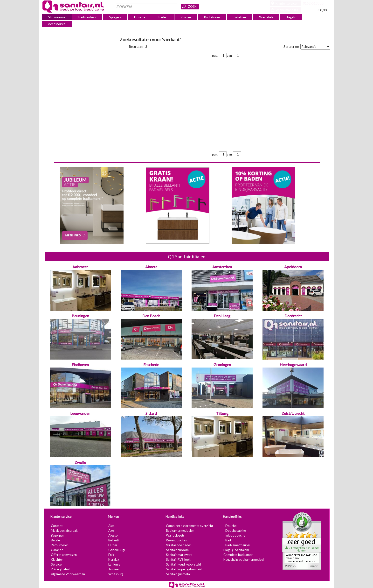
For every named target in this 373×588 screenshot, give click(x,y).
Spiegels (115, 17)
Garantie (57, 550)
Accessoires (57, 24)
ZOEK (192, 7)
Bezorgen (57, 535)
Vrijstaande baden (179, 545)
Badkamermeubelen (180, 531)
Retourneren (59, 545)
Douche (140, 17)
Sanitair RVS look (178, 560)
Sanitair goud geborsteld (183, 564)
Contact (56, 526)
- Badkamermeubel (237, 545)
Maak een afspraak (64, 531)
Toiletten (239, 17)
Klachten (57, 560)
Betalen (56, 540)
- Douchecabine (234, 531)
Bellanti (113, 540)
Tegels (291, 17)
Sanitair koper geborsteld (184, 569)
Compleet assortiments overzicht (189, 526)
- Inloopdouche (234, 535)
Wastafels (266, 17)
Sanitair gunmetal (178, 574)
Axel (111, 531)
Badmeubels (87, 17)
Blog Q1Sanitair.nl (236, 550)
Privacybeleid (60, 569)
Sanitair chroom (177, 550)
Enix (111, 555)
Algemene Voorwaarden (68, 574)
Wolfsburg (116, 574)
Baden (163, 17)
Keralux (114, 560)
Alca (111, 526)
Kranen (186, 17)
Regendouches (176, 540)
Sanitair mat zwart (179, 555)
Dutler (113, 545)
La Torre (114, 564)
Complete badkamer (238, 555)
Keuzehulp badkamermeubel (243, 560)
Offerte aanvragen (64, 555)
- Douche (230, 526)
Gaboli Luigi (116, 550)
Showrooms (57, 17)
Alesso (113, 535)
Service (56, 564)
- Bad (227, 540)
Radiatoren (212, 17)
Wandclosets (175, 535)
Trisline (113, 569)
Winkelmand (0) (287, 10)
